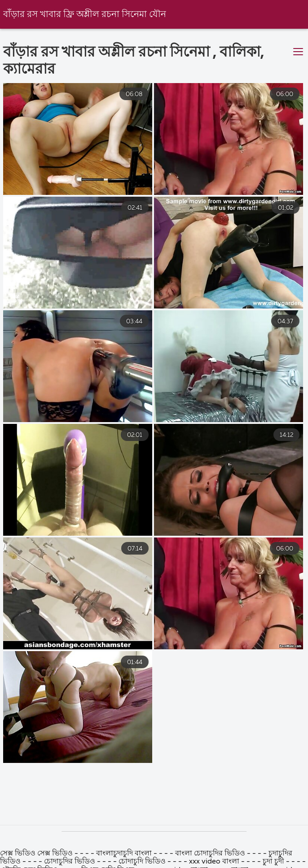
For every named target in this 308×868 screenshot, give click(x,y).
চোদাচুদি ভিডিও (143, 862)
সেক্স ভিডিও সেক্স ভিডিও (37, 854)
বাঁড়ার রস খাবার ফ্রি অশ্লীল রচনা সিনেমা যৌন (85, 15)
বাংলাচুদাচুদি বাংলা (124, 854)
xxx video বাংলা (215, 862)
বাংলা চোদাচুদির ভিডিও (210, 854)
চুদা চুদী (274, 862)
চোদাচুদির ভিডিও (70, 862)
